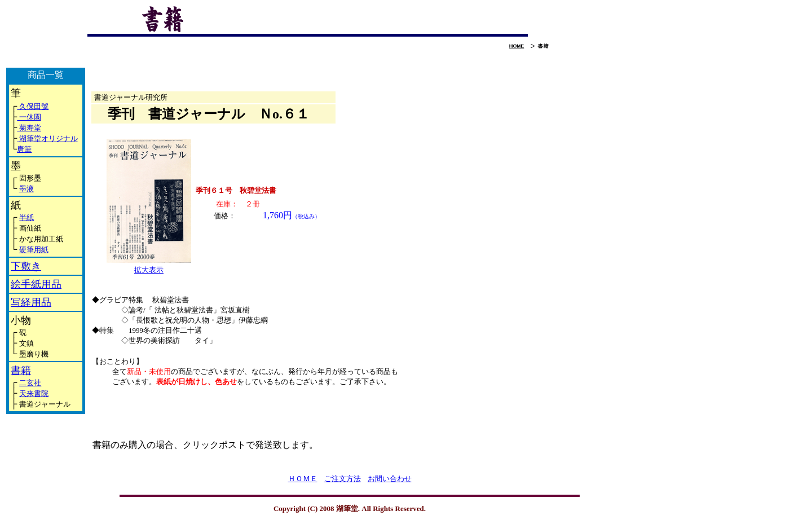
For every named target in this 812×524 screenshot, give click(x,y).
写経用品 (31, 302)
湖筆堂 (29, 138)
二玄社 (30, 383)
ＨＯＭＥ (303, 479)
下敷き (26, 266)
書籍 (21, 371)
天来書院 (34, 393)
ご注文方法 (343, 479)
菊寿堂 (29, 128)
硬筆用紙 (34, 250)
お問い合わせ (390, 479)
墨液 (27, 189)
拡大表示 (149, 270)
